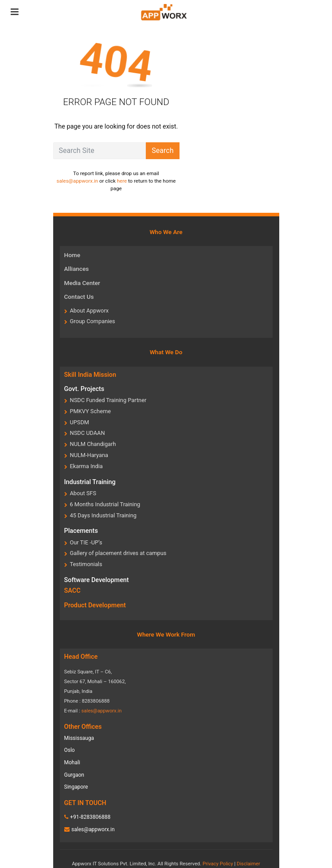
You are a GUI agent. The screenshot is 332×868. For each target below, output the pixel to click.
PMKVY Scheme (90, 411)
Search (162, 151)
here (122, 181)
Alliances (77, 269)
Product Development (95, 605)
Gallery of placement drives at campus (118, 553)
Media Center (82, 283)
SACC (72, 591)
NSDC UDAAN (88, 433)
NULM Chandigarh (93, 444)
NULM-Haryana (89, 455)
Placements (81, 531)
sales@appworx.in (78, 181)
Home (72, 255)
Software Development (97, 580)
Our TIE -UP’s (86, 542)
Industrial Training (90, 482)
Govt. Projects (84, 389)
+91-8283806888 (90, 817)
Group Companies (93, 321)
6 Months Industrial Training (105, 504)
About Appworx (90, 311)
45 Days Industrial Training (103, 515)
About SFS (83, 493)
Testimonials (86, 564)
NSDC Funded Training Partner (108, 400)
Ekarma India (86, 466)
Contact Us (79, 297)
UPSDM (80, 422)
